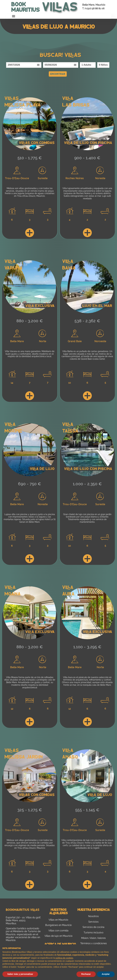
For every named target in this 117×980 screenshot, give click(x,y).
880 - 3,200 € (30, 321)
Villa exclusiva (40, 306)
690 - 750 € (30, 484)
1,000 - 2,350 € (87, 484)
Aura (68, 594)
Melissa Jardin (24, 757)
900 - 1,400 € (87, 158)
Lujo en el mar (97, 306)
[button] (14, 16)
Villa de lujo (42, 469)
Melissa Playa (23, 105)
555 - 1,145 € (87, 810)
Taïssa (70, 431)
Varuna (14, 268)
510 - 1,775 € (30, 158)
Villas (12, 98)
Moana (13, 594)
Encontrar (58, 74)
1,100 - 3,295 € (87, 647)
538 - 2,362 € (87, 321)
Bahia (69, 268)
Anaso (70, 757)
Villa (68, 98)
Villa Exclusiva (97, 632)
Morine (13, 431)
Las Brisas (76, 105)
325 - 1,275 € (30, 810)
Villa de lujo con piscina (88, 143)
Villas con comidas (37, 143)
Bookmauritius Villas (23, 910)
